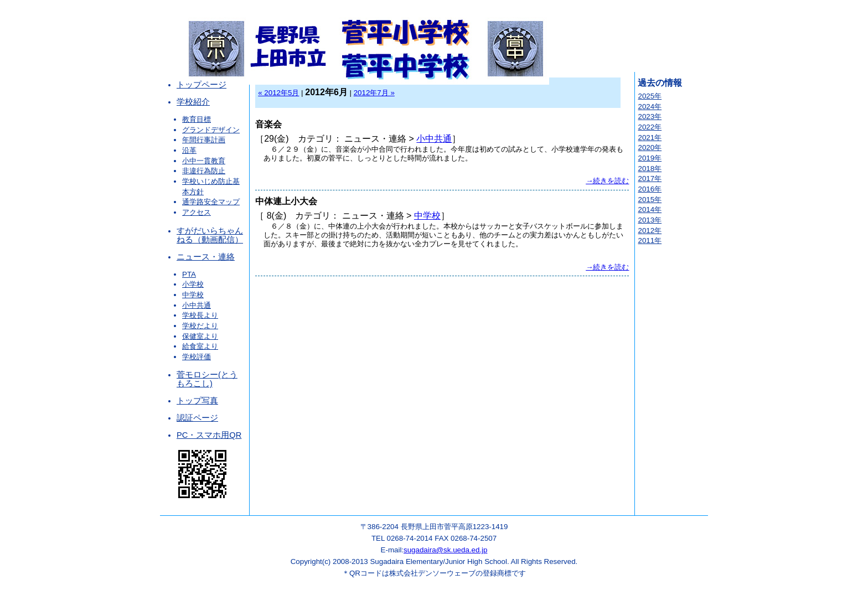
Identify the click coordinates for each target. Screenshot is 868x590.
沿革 (189, 150)
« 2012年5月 (278, 93)
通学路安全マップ (211, 202)
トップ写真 (197, 401)
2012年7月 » (374, 93)
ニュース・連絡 (206, 257)
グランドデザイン (211, 130)
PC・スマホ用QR (209, 435)
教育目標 (197, 119)
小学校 (193, 284)
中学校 (193, 295)
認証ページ (197, 418)
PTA (189, 274)
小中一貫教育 (204, 161)
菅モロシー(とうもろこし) (207, 379)
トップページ (201, 85)
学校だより (200, 326)
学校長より (200, 315)
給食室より (200, 346)
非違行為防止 (204, 171)
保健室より (200, 336)
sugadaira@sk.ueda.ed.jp (445, 550)
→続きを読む (607, 181)
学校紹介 (193, 102)
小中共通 (197, 305)
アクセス (197, 212)
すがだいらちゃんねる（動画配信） (210, 235)
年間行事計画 (204, 140)
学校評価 (197, 357)
